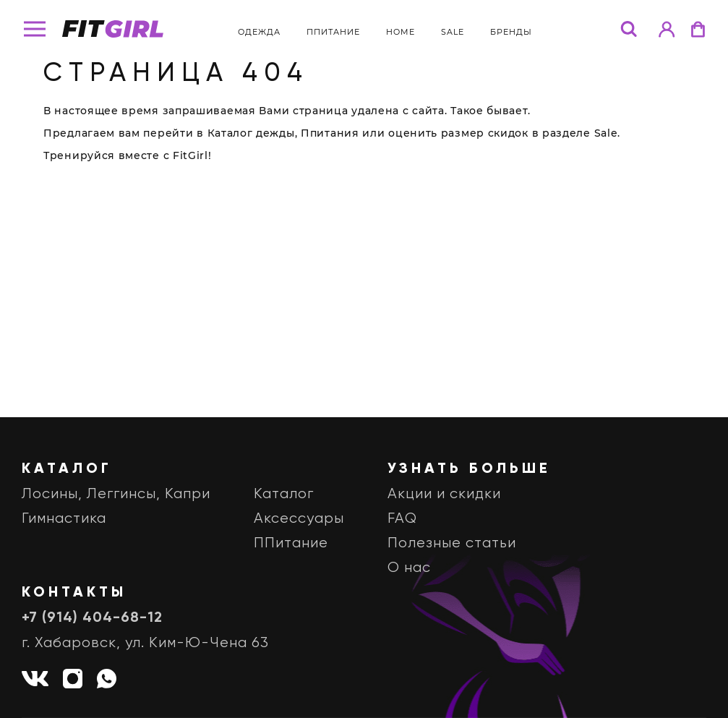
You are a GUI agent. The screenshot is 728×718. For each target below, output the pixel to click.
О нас (409, 568)
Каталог (284, 494)
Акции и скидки (444, 494)
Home (401, 32)
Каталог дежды (251, 133)
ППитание (333, 32)
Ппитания (330, 133)
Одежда (259, 32)
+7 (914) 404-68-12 (92, 618)
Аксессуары (299, 519)
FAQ (402, 519)
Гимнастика (64, 519)
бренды (511, 32)
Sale (453, 32)
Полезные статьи (452, 543)
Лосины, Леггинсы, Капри (116, 494)
